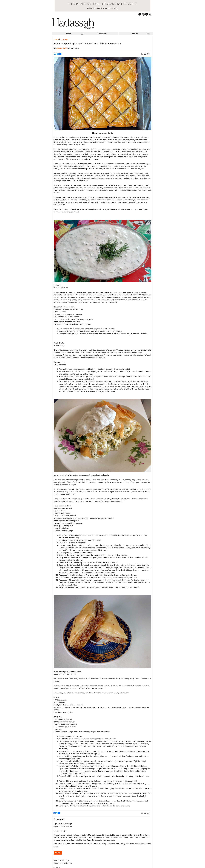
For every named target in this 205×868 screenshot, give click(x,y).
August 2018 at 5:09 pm (63, 826)
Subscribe (102, 34)
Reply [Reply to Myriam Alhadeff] (58, 853)
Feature (64, 39)
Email (145, 54)
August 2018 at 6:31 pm (63, 863)
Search (135, 34)
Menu (69, 34)
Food (56, 39)
